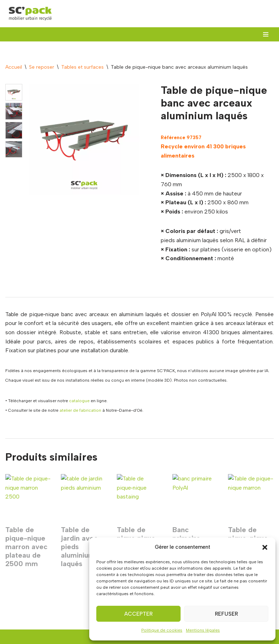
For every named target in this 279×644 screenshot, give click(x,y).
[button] (265, 547)
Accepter (138, 614)
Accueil (14, 67)
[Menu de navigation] (266, 34)
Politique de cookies (162, 630)
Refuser (226, 614)
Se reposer (42, 67)
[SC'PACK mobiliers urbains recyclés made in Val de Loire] (30, 14)
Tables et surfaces (82, 67)
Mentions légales (203, 630)
